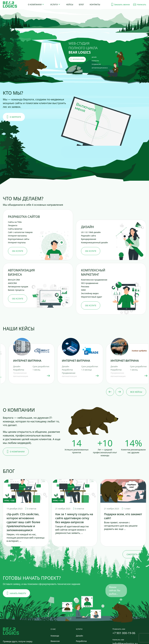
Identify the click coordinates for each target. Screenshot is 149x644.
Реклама (85, 287)
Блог (81, 4)
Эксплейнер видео (90, 293)
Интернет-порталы (17, 242)
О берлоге (14, 117)
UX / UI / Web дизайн (91, 232)
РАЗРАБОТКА (95, 61)
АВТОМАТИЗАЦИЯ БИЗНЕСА (100, 68)
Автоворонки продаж (18, 287)
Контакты (95, 4)
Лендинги (13, 225)
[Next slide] (119, 392)
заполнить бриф (77, 59)
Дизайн (79, 636)
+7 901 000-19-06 (124, 633)
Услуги (54, 4)
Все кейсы (136, 392)
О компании (35, 4)
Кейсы (70, 4)
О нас (53, 629)
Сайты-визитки (15, 229)
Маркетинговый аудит (92, 297)
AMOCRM (12, 283)
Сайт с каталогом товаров (20, 232)
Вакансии (55, 641)
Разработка (81, 641)
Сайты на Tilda (15, 222)
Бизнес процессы (16, 290)
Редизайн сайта (88, 236)
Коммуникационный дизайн (94, 242)
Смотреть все (134, 554)
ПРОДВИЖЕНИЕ (96, 64)
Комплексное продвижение (94, 280)
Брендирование (89, 239)
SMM (83, 290)
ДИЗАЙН (94, 57)
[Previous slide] (110, 392)
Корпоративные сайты (19, 239)
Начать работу (16, 593)
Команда (55, 636)
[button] (96, 127)
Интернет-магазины (17, 236)
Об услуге (18, 251)
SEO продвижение (90, 283)
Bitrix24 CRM (14, 280)
